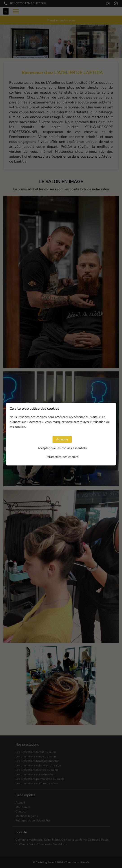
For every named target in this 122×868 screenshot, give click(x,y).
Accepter (62, 439)
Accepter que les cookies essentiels (62, 448)
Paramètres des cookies (62, 457)
